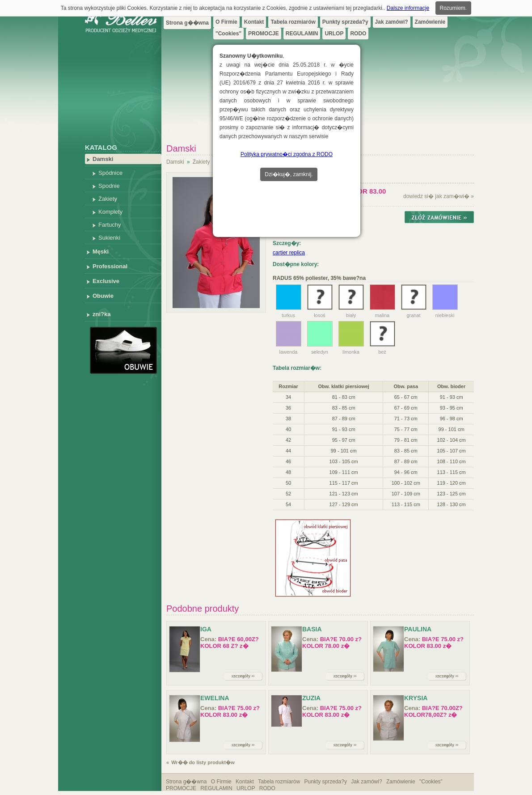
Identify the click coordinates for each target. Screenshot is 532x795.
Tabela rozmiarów (293, 22)
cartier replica (289, 253)
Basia (312, 629)
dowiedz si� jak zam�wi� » (439, 196)
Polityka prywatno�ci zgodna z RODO (287, 154)
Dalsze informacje (408, 8)
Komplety (110, 212)
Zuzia (311, 698)
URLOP (334, 34)
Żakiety (108, 199)
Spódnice (110, 173)
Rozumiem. (454, 8)
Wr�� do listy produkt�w (203, 762)
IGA (206, 629)
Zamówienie (430, 22)
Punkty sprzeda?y (345, 22)
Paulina (418, 629)
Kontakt (254, 22)
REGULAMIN (302, 34)
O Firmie (226, 22)
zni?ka (101, 314)
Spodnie (109, 186)
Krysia (416, 698)
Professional (110, 266)
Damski (103, 159)
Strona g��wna (187, 23)
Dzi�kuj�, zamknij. (289, 174)
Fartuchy (110, 225)
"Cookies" (228, 34)
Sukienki (109, 238)
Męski (101, 252)
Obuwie (103, 296)
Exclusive (106, 281)
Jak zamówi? (392, 22)
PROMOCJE (264, 34)
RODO (358, 34)
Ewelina (215, 698)
